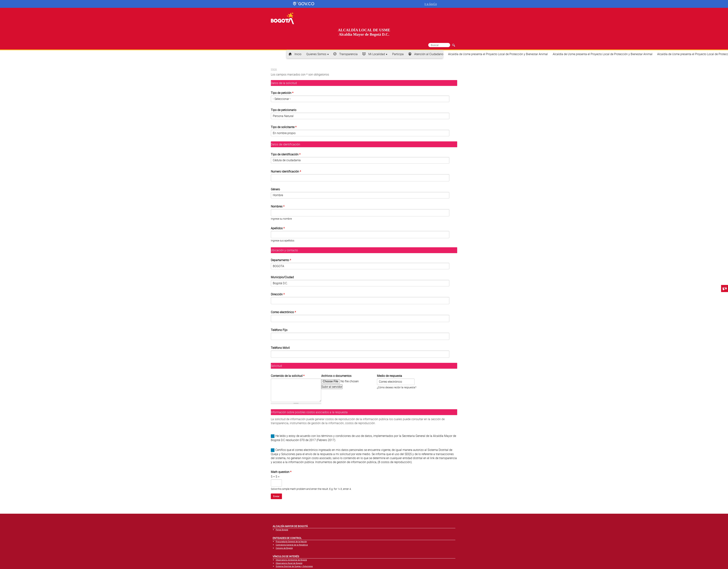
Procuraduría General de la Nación (291, 541)
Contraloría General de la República (292, 545)
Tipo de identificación (286, 154)
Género (275, 189)
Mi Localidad (377, 54)
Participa (398, 54)
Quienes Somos (316, 54)
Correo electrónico (283, 312)
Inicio (298, 54)
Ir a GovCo (431, 4)
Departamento (280, 260)
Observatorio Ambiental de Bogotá (291, 560)
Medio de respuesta (389, 376)
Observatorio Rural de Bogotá (289, 563)
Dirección (277, 294)
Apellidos (277, 228)
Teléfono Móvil (280, 348)
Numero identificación (285, 171)
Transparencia (348, 54)
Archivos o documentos (336, 376)
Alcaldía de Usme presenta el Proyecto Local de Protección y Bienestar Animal (498, 54)
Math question (281, 472)
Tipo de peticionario (284, 110)
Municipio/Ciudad (282, 277)
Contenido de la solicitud (288, 376)
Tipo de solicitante (283, 127)
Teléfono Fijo (279, 330)
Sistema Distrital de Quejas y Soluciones (294, 566)
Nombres (277, 206)
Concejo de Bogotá (284, 548)
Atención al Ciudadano (429, 54)
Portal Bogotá (282, 530)
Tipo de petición (282, 93)
